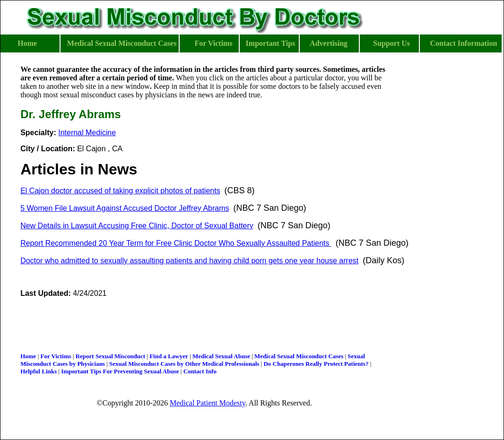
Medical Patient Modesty (208, 403)
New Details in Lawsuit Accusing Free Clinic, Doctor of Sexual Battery (137, 226)
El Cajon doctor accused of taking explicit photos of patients (120, 191)
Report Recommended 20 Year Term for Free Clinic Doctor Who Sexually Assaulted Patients (176, 243)
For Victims (56, 356)
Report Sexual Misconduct (110, 356)
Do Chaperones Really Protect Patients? (316, 364)
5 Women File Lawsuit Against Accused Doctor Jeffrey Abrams (125, 208)
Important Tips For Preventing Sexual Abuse (120, 371)
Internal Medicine (87, 133)
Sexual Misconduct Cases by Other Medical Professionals (184, 364)
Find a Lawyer (169, 356)
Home (28, 356)
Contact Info (200, 371)
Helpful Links (39, 371)
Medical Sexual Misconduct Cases (299, 356)
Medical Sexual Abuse (221, 356)
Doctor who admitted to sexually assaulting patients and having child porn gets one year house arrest (189, 261)
